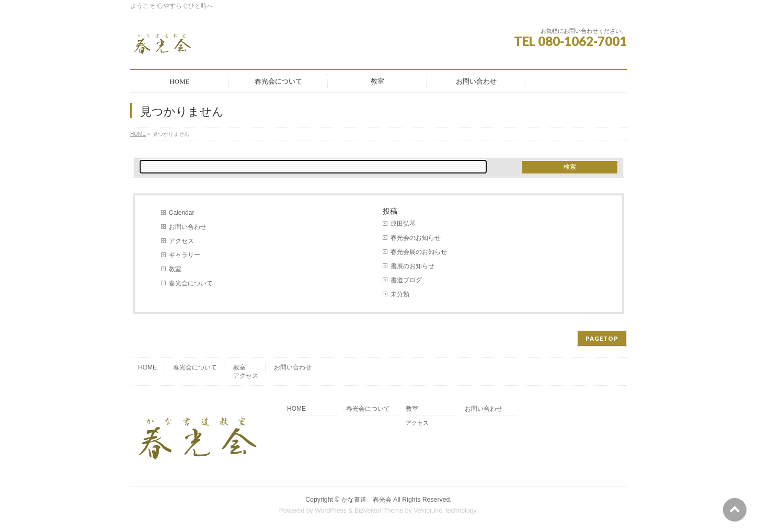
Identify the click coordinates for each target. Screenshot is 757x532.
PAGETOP (602, 338)
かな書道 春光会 (366, 500)
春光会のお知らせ (416, 238)
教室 (175, 269)
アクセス (181, 241)
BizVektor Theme (379, 511)
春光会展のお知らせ (419, 252)
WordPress (331, 511)
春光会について (191, 283)
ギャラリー (185, 255)
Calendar (182, 213)
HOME (138, 134)
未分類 (400, 294)
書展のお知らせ (412, 266)
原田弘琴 (403, 224)
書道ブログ (406, 280)
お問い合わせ (188, 227)
